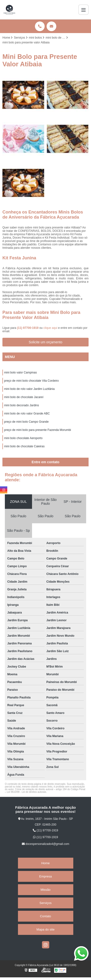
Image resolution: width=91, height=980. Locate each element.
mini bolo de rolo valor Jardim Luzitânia (29, 389)
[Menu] (83, 10)
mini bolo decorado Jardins (21, 405)
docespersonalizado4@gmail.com (46, 844)
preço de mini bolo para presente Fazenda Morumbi (37, 430)
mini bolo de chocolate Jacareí (24, 397)
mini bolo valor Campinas (21, 373)
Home (45, 863)
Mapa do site (45, 929)
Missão (45, 890)
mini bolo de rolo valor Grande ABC (27, 414)
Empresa (45, 876)
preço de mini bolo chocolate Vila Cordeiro (31, 381)
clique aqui (50, 328)
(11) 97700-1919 (28, 328)
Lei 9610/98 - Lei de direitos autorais (26, 792)
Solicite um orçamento (45, 342)
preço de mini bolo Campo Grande (26, 422)
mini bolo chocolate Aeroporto (23, 438)
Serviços (46, 903)
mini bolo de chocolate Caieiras (24, 446)
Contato (46, 916)
